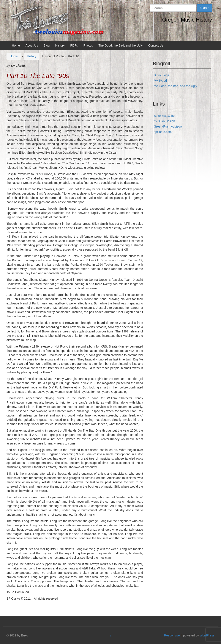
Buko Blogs (162, 75)
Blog (47, 45)
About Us (32, 45)
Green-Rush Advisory (168, 126)
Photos (88, 45)
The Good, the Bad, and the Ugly (121, 45)
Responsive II (173, 635)
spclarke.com (163, 132)
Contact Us (156, 45)
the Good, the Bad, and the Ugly (175, 86)
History (60, 45)
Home (16, 45)
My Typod (160, 81)
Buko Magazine (164, 116)
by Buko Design (164, 121)
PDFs (74, 45)
